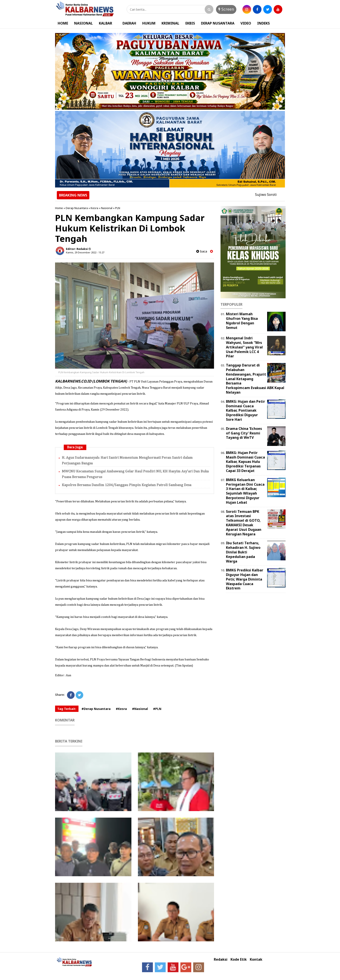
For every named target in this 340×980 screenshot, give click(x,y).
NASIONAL (83, 23)
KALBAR (105, 23)
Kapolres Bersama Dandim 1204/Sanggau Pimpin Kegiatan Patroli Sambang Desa (127, 485)
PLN (118, 208)
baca (202, 251)
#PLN (157, 709)
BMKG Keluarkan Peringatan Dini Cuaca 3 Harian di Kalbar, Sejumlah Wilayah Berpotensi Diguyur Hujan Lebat (245, 491)
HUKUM (149, 23)
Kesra (94, 208)
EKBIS (190, 23)
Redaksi (221, 959)
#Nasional (140, 709)
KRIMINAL (170, 23)
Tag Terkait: (67, 709)
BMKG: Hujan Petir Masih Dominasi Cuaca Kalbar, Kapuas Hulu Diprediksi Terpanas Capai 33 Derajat (245, 462)
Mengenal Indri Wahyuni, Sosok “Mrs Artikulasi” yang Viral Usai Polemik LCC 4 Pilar (244, 347)
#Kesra (121, 709)
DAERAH (129, 23)
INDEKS (263, 23)
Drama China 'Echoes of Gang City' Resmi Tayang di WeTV (244, 433)
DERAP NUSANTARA (218, 23)
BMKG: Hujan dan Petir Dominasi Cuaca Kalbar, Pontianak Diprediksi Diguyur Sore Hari (245, 410)
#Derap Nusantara (96, 709)
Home (59, 208)
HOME (63, 23)
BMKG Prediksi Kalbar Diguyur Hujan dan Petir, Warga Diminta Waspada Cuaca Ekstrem (245, 579)
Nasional (107, 208)
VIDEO (246, 23)
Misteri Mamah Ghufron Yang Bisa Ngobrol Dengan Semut (242, 321)
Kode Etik (239, 959)
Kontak (256, 959)
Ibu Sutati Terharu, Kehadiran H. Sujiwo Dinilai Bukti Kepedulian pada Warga (243, 552)
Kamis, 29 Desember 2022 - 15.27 (85, 252)
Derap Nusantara (77, 208)
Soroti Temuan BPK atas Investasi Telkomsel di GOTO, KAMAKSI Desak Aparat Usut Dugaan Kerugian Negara (244, 523)
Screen (226, 9)
